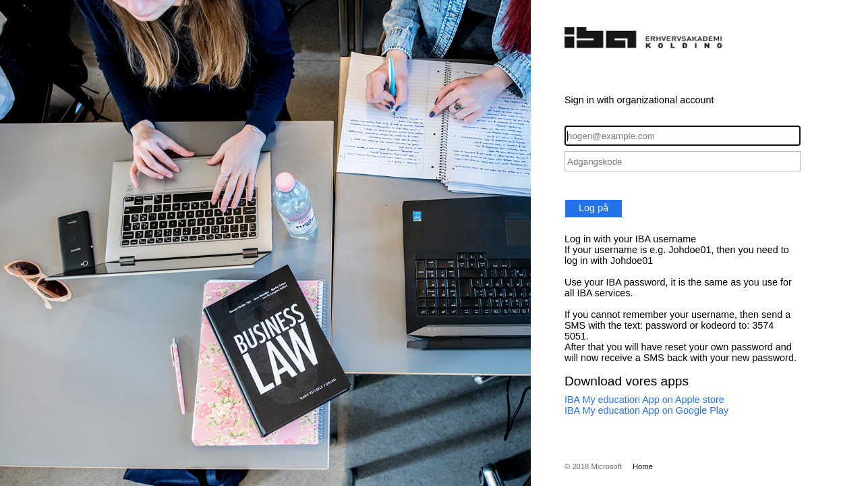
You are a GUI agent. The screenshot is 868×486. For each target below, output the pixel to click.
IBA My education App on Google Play (646, 410)
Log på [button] (594, 208)
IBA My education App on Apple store (644, 400)
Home (643, 466)
